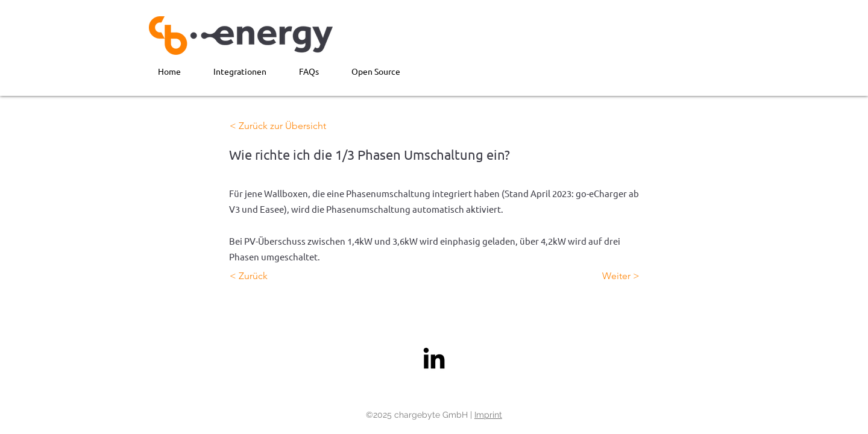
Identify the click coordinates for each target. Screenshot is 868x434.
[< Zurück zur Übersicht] (278, 126)
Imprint (488, 415)
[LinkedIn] (434, 358)
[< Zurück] (269, 276)
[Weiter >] (609, 276)
